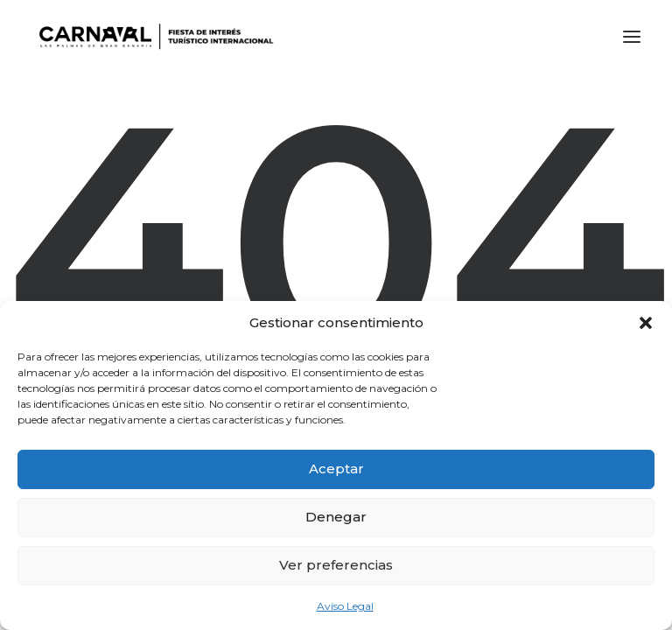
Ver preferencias (336, 565)
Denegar (336, 517)
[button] (646, 323)
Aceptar (336, 469)
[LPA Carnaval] (153, 37)
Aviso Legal (345, 606)
